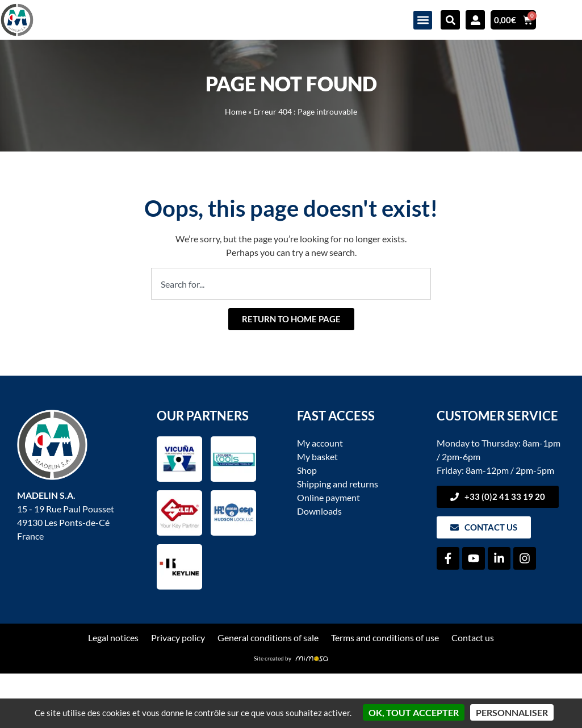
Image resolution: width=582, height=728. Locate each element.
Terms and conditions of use (385, 637)
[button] (423, 20)
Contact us (473, 637)
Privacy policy (178, 637)
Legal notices (113, 637)
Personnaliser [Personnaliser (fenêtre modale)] (512, 712)
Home (236, 112)
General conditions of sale (268, 637)
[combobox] (291, 284)
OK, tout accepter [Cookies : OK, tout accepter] (414, 712)
